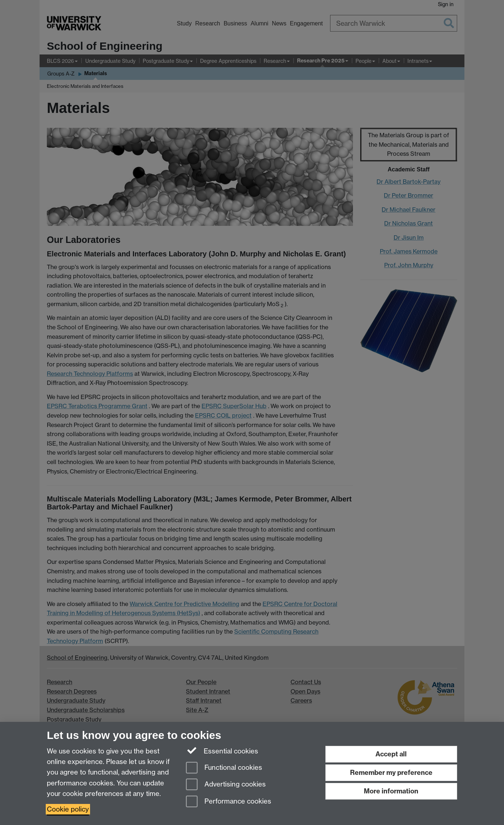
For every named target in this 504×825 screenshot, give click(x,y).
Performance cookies (229, 802)
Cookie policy (68, 809)
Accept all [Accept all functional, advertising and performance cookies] (391, 754)
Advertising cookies (226, 785)
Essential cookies (222, 751)
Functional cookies (224, 768)
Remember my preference (391, 773)
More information (391, 791)
